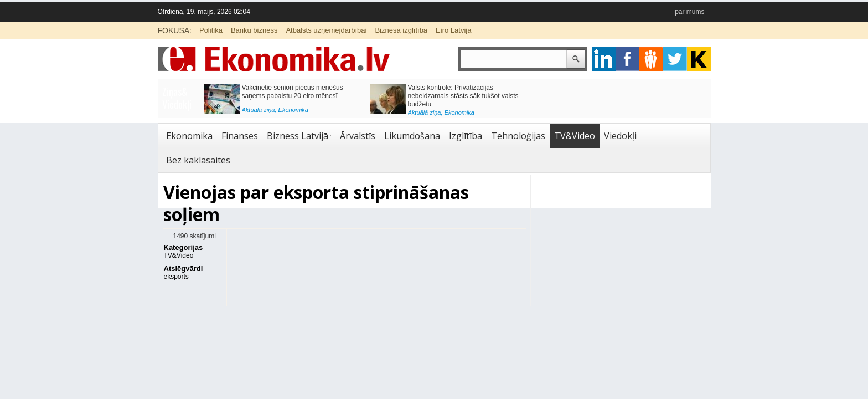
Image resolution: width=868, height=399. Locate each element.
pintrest (651, 59)
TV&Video (575, 136)
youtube (699, 59)
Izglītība (466, 136)
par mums (689, 12)
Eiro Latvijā (453, 30)
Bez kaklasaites (198, 160)
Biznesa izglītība (401, 30)
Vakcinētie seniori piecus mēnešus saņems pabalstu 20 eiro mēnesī (293, 92)
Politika (211, 30)
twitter (675, 59)
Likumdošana (412, 136)
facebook (627, 59)
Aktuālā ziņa (259, 110)
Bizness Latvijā (298, 136)
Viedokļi (620, 136)
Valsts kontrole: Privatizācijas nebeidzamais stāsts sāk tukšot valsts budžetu (463, 96)
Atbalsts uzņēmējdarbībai (326, 30)
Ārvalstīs (358, 136)
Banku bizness (254, 30)
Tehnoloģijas (518, 136)
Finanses (240, 136)
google (604, 59)
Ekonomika (293, 110)
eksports (176, 277)
